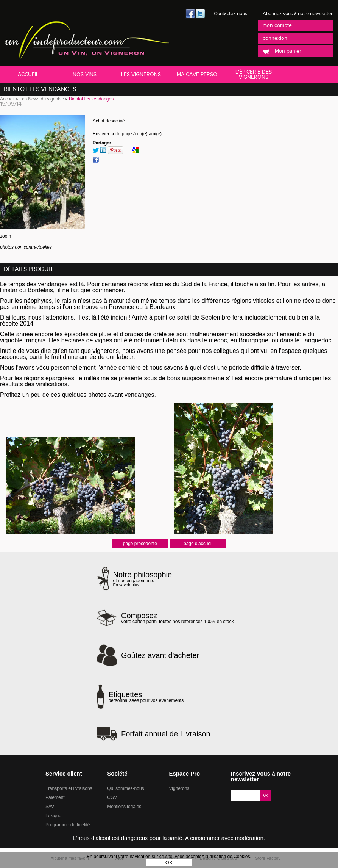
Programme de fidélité (68, 825)
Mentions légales (124, 807)
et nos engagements (143, 579)
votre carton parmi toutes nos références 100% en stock (178, 618)
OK (169, 863)
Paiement (55, 797)
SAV (50, 807)
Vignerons (179, 788)
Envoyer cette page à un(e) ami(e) (127, 134)
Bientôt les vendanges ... (43, 89)
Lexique (53, 816)
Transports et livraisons (69, 788)
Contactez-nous (231, 14)
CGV (112, 797)
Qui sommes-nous (125, 788)
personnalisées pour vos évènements (146, 697)
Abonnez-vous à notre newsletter (298, 14)
